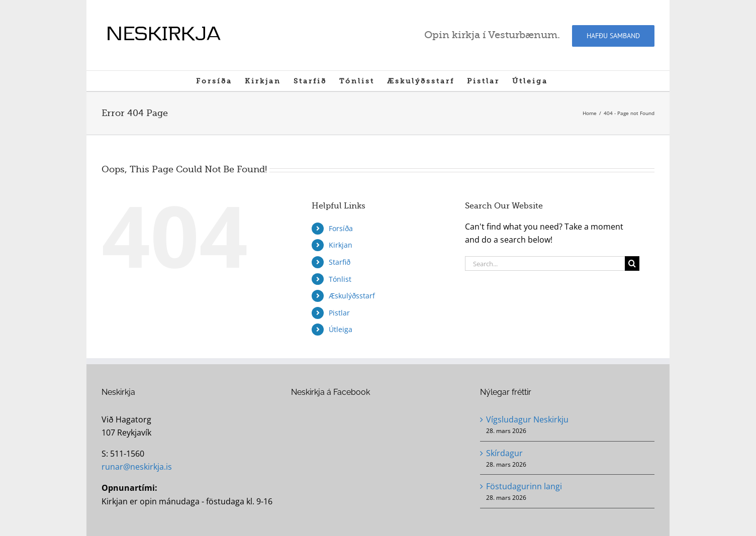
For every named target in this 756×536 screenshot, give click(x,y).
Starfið (340, 262)
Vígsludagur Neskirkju (527, 419)
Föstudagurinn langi (524, 486)
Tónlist (340, 279)
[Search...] (545, 263)
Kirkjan (341, 245)
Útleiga (341, 329)
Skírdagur (504, 453)
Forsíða (341, 228)
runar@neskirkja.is (137, 467)
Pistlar (339, 313)
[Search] (632, 263)
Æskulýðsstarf (352, 296)
